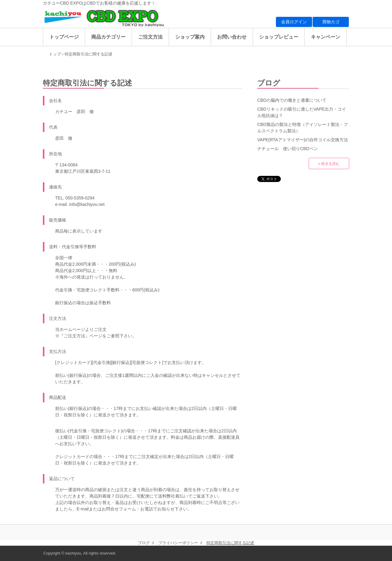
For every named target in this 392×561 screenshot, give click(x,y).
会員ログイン (294, 22)
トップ (55, 54)
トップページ (64, 37)
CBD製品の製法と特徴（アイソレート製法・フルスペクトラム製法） (303, 128)
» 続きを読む (329, 164)
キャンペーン (326, 37)
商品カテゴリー (108, 37)
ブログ (269, 83)
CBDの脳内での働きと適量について (292, 100)
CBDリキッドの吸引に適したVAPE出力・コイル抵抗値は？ (302, 112)
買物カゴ (331, 22)
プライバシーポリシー (178, 543)
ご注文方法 (150, 37)
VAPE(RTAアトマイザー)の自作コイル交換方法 (303, 140)
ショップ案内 (190, 37)
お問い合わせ (232, 37)
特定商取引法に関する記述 (230, 543)
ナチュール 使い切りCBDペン (288, 149)
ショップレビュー (279, 37)
